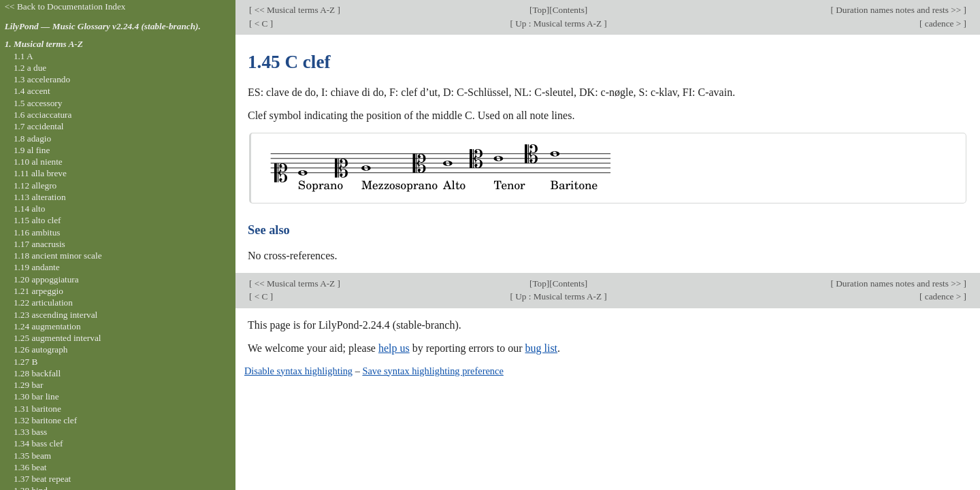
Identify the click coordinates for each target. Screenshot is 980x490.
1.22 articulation (43, 303)
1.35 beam (32, 456)
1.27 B (26, 362)
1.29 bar (28, 385)
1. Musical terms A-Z (44, 44)
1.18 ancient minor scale (58, 256)
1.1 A (23, 56)
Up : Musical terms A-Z (558, 23)
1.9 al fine (32, 150)
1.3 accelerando (42, 79)
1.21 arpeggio (38, 291)
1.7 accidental (39, 126)
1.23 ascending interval (55, 315)
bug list (541, 348)
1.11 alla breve (40, 173)
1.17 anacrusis (39, 244)
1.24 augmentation (47, 326)
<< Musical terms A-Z (294, 10)
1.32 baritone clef (45, 420)
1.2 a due (30, 68)
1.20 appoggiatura (46, 279)
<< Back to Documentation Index (65, 6)
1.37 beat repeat (42, 479)
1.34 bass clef (38, 443)
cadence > (943, 23)
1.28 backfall (37, 373)
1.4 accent (32, 91)
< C (261, 23)
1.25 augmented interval (58, 338)
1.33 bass (30, 432)
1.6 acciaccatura (43, 115)
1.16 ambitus (37, 232)
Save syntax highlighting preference (432, 371)
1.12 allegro (35, 185)
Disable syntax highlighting (298, 371)
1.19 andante (37, 267)
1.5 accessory (38, 103)
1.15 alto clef (37, 220)
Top (539, 10)
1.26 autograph (41, 349)
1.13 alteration (40, 197)
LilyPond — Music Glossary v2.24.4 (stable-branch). (103, 26)
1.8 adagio (32, 138)
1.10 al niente (38, 162)
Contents (569, 10)
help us (394, 348)
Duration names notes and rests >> (899, 10)
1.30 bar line (36, 396)
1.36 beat (30, 467)
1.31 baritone (37, 409)
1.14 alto (29, 209)
